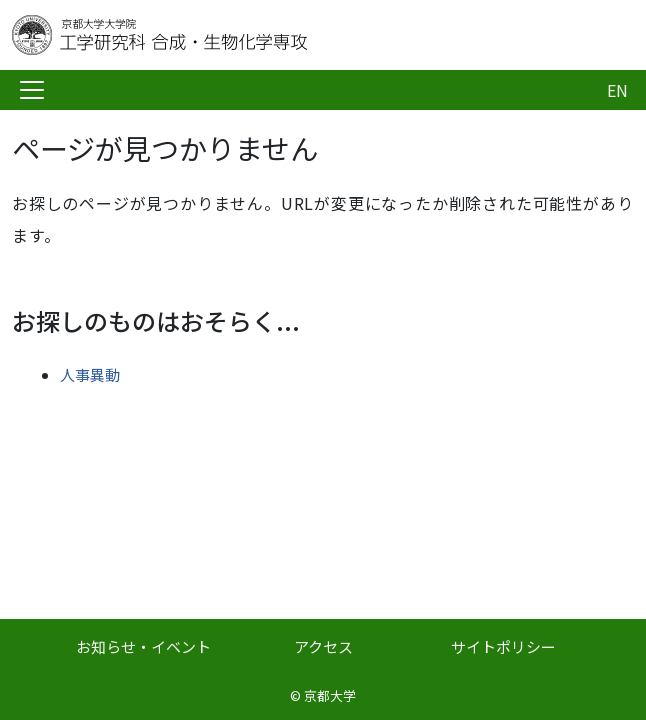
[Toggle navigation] (32, 90)
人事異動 (90, 374)
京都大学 (330, 695)
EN (617, 90)
